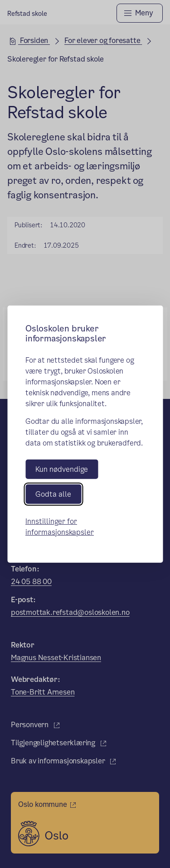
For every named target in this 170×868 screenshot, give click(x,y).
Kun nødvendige (62, 469)
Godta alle (53, 494)
